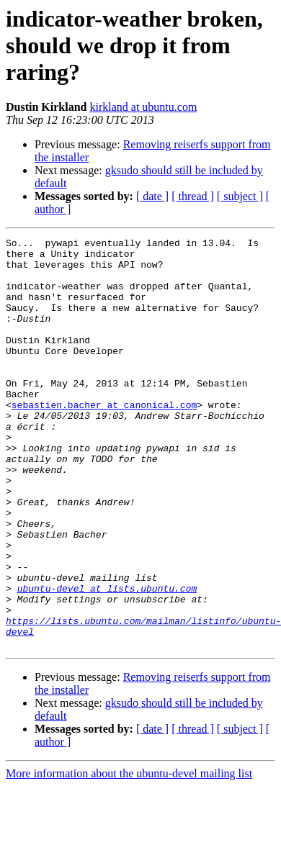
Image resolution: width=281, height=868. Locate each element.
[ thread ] (193, 196)
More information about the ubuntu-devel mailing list (129, 855)
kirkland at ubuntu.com (143, 107)
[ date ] (152, 196)
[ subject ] (240, 196)
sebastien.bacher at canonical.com (104, 439)
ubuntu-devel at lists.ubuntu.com (107, 659)
